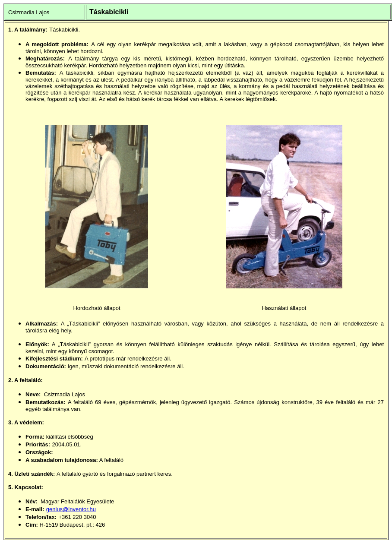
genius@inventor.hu (71, 509)
